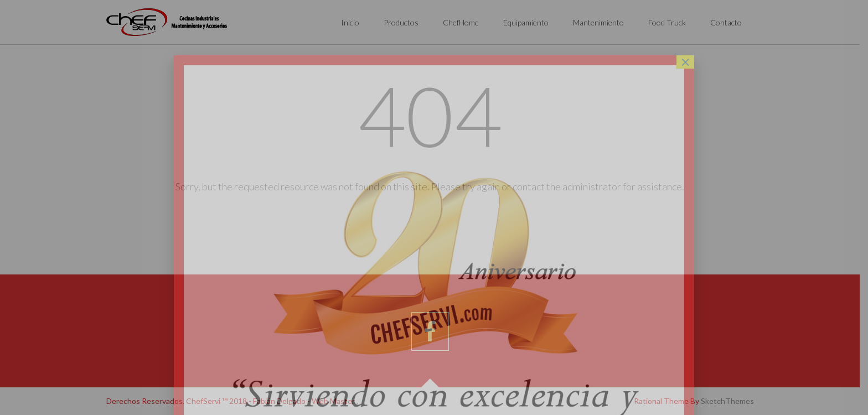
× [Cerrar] (685, 62)
